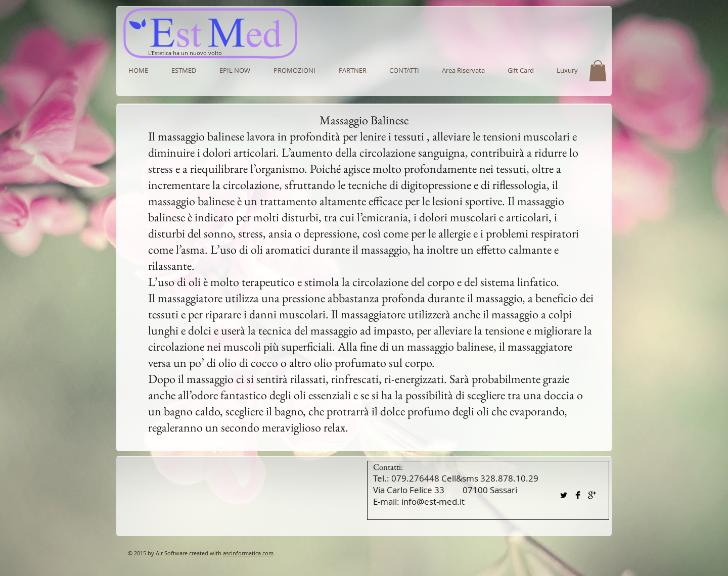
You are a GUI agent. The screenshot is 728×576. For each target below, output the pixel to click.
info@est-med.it (433, 501)
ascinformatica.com (248, 553)
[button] (352, 70)
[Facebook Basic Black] (578, 495)
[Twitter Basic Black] (564, 495)
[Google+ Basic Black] (592, 495)
